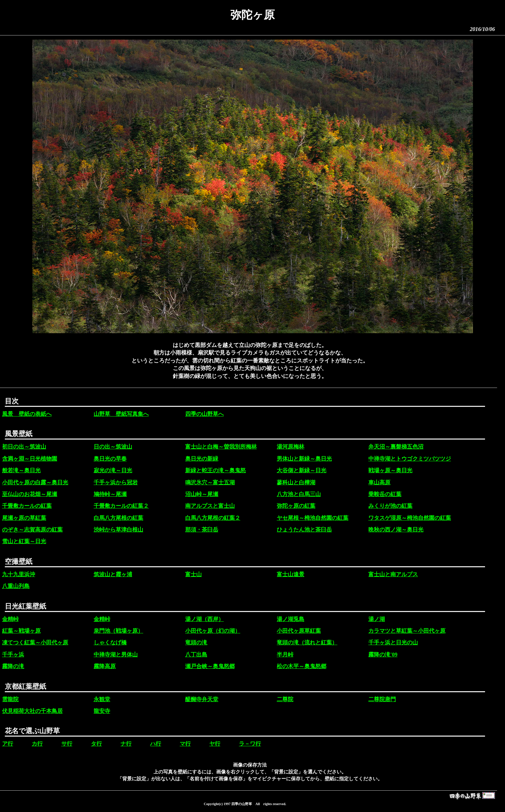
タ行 (96, 744)
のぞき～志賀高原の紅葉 (32, 530)
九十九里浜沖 (19, 574)
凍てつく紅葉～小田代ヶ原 (35, 642)
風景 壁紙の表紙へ (27, 414)
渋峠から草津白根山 (118, 530)
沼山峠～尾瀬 (202, 494)
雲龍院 (10, 699)
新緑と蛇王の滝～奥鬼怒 (215, 470)
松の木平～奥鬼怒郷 (302, 666)
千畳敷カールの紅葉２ (121, 506)
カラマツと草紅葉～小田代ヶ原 (407, 631)
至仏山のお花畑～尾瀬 (30, 494)
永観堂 (102, 699)
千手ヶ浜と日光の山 (393, 642)
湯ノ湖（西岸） (204, 619)
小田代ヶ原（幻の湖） (213, 631)
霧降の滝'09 (383, 655)
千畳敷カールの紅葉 (27, 506)
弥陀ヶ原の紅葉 (296, 506)
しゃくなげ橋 (110, 642)
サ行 (67, 744)
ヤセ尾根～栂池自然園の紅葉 (313, 518)
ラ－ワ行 (250, 744)
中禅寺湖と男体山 (116, 655)
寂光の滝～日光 (113, 470)
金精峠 (10, 619)
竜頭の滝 (196, 642)
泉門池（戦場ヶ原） (118, 631)
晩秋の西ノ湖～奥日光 (396, 530)
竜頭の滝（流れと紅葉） (307, 642)
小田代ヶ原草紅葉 (299, 631)
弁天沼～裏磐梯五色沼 (396, 447)
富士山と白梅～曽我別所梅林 (221, 447)
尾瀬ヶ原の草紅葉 (24, 518)
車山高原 (379, 482)
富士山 (193, 574)
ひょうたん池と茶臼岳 (304, 530)
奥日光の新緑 (202, 459)
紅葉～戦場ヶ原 (21, 631)
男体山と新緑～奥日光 (304, 459)
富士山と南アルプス (393, 574)
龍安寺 (102, 711)
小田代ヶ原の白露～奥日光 (35, 482)
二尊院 (285, 699)
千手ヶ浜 (13, 655)
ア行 (8, 744)
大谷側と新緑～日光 (302, 470)
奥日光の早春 (110, 459)
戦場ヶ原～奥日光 (390, 470)
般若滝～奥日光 (21, 470)
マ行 (185, 744)
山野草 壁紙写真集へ (121, 414)
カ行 (37, 744)
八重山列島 (16, 586)
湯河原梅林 (291, 447)
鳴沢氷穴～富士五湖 (210, 482)
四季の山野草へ (204, 414)
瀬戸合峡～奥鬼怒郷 (210, 666)
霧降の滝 (13, 666)
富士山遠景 (291, 574)
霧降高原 (105, 666)
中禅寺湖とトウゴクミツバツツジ (410, 459)
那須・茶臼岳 (202, 530)
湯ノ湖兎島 (291, 619)
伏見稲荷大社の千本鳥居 (32, 711)
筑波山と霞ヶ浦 (113, 574)
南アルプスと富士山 (210, 506)
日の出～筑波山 (113, 447)
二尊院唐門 (382, 699)
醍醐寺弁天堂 (202, 699)
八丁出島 (196, 655)
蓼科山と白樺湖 (296, 482)
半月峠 (285, 655)
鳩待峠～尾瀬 (110, 494)
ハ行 (156, 744)
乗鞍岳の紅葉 (385, 494)
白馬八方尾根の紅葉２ (213, 518)
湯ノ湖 (377, 619)
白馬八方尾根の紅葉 (118, 518)
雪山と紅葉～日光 (24, 541)
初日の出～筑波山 (24, 447)
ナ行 (126, 744)
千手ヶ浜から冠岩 (116, 482)
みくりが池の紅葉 (390, 506)
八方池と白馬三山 (299, 494)
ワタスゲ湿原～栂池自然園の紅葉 (410, 518)
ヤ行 (215, 744)
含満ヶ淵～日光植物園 (30, 459)
